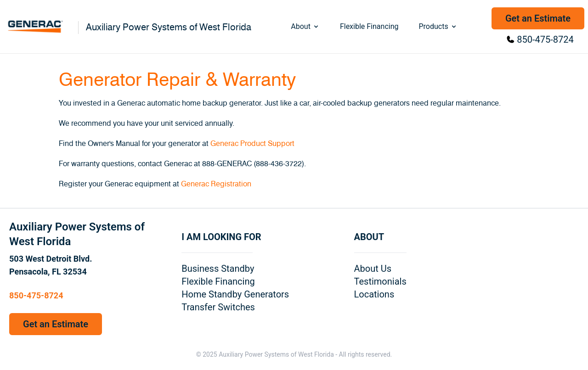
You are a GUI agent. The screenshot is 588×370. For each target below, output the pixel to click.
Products (438, 26)
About (305, 26)
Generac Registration (216, 184)
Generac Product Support (252, 144)
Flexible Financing (369, 26)
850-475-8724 (545, 39)
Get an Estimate (538, 18)
